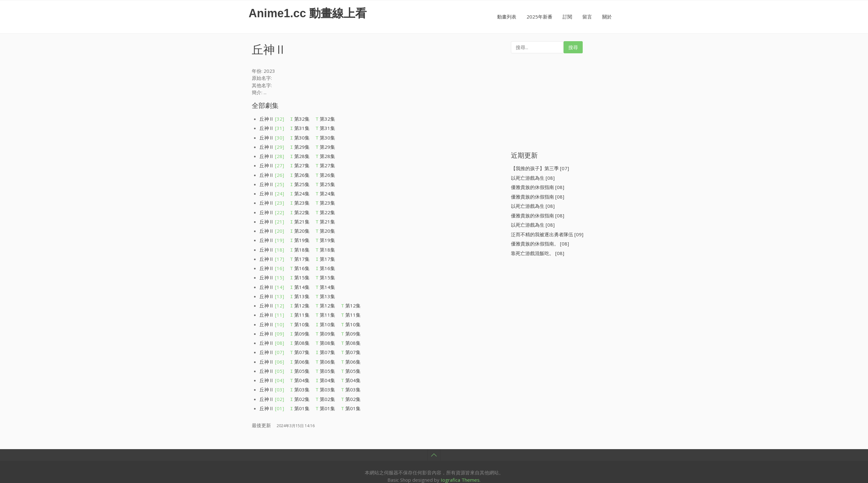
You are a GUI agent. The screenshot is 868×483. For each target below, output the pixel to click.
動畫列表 (507, 17)
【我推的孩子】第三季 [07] (540, 168)
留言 (587, 17)
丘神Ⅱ (272, 119)
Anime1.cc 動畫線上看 (308, 13)
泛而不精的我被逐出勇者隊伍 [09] (547, 234)
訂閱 (567, 17)
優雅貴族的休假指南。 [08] (540, 244)
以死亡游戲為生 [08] (533, 178)
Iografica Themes (460, 449)
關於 (607, 17)
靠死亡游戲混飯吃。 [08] (538, 253)
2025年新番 (539, 17)
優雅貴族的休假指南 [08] (538, 187)
